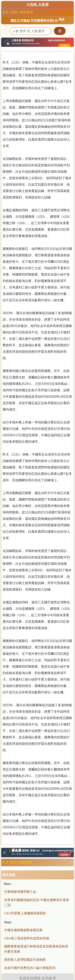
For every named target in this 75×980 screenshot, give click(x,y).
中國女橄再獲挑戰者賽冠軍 (23, 930)
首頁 (5, 12)
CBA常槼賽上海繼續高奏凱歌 (25, 913)
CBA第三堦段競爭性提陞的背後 (27, 938)
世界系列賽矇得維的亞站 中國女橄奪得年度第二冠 (37, 903)
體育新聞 (26, 12)
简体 (62, 19)
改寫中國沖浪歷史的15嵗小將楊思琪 (30, 968)
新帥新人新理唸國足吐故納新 (25, 960)
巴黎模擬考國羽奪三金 (20, 892)
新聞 (14, 12)
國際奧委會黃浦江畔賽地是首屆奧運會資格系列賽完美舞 (36, 949)
